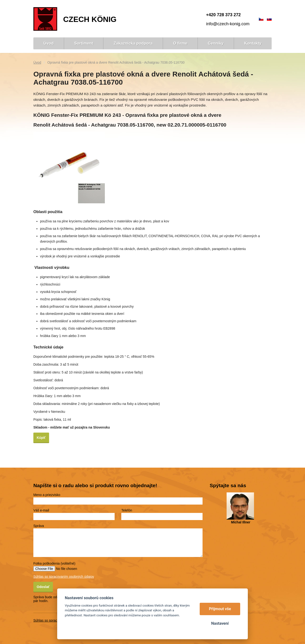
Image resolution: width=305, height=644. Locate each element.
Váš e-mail (41, 510)
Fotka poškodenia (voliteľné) (54, 563)
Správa (39, 526)
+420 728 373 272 (224, 15)
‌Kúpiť (41, 438)
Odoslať (43, 587)
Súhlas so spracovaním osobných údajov (64, 577)
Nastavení (220, 623)
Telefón (127, 510)
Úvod (37, 62)
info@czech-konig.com (228, 24)
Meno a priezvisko (47, 495)
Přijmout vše (220, 609)
